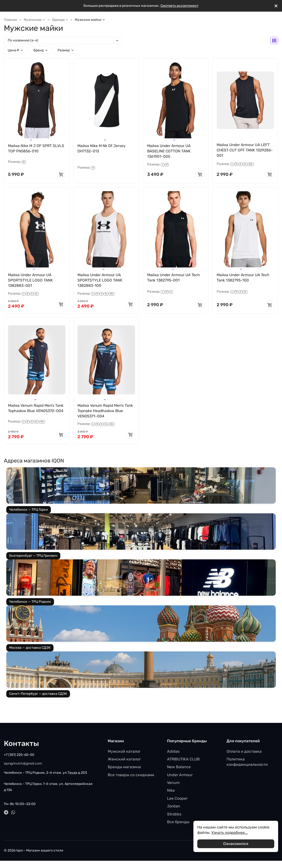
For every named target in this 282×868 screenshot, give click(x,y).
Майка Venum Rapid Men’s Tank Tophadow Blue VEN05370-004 (32, 412)
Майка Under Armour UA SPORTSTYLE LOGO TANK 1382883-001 (31, 281)
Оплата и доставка (244, 752)
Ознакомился (236, 844)
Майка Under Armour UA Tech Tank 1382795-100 (244, 278)
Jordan (174, 807)
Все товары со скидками (131, 776)
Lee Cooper (177, 799)
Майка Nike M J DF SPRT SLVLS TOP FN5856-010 (36, 148)
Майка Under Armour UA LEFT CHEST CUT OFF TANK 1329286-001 (244, 150)
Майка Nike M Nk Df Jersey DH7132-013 (102, 148)
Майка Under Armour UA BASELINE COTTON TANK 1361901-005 (170, 151)
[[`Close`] (276, 6)
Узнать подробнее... (230, 833)
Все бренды (178, 823)
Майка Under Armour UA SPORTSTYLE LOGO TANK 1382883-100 (100, 281)
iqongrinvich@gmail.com (23, 764)
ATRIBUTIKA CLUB (183, 760)
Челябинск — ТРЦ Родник (30, 603)
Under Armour (180, 776)
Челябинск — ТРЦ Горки (29, 511)
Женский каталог (124, 760)
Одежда (60, 20)
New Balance (179, 768)
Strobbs (174, 815)
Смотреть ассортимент (179, 6)
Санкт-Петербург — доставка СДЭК (38, 695)
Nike (171, 792)
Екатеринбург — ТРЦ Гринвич (33, 557)
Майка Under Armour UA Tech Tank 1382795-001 (174, 278)
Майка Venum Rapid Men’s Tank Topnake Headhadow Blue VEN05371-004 (106, 412)
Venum (173, 784)
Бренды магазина (124, 768)
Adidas (173, 752)
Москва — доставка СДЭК (30, 649)
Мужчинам (34, 20)
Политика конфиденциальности (247, 763)
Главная (10, 20)
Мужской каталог (124, 752)
